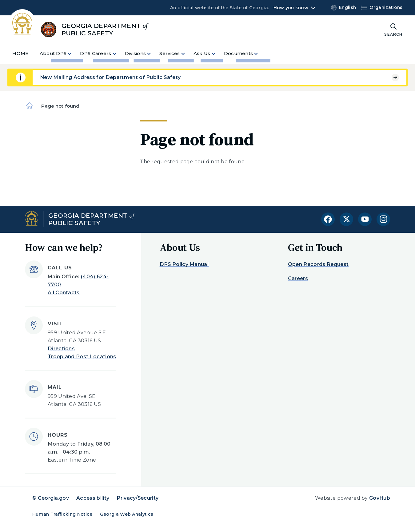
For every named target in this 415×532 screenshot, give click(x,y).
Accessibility (93, 498)
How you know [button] (291, 8)
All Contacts (64, 293)
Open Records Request (318, 264)
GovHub (380, 498)
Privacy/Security (138, 498)
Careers (298, 278)
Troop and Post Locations (82, 357)
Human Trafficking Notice (62, 514)
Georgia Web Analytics (127, 514)
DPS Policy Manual (184, 264)
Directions (61, 349)
